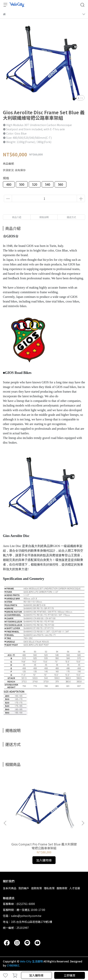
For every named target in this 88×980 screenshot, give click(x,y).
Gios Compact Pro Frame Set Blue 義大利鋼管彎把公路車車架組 (44, 846)
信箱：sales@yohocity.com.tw (22, 916)
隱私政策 (49, 888)
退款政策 (36, 888)
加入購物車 (36, 975)
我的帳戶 (24, 888)
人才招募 (75, 888)
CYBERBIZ (13, 965)
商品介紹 (17, 217)
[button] (83, 823)
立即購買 (69, 975)
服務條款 (62, 888)
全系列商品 (10, 888)
